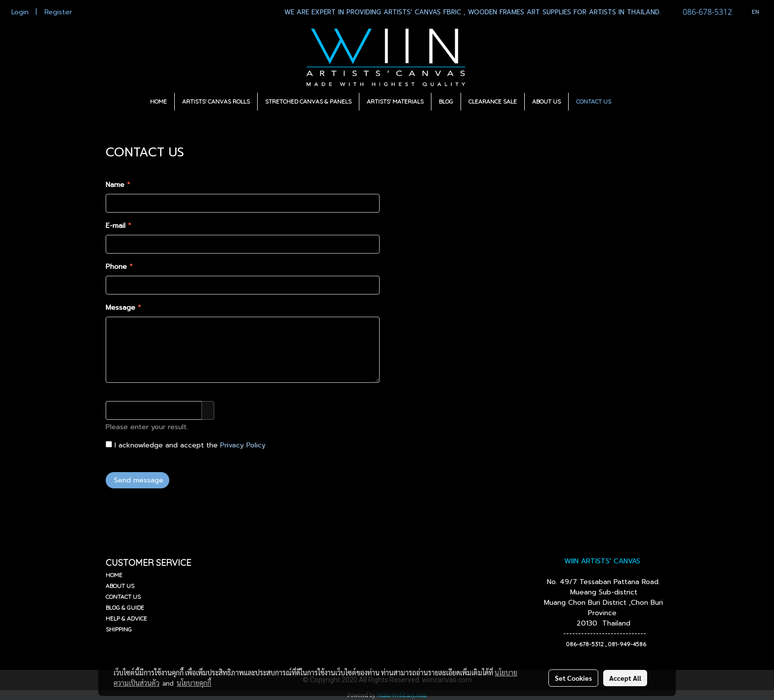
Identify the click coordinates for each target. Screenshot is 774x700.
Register (58, 12)
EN (751, 12)
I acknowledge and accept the (186, 445)
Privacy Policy (243, 445)
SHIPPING (119, 629)
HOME (158, 101)
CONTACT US (594, 101)
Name (118, 185)
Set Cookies (573, 678)
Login (20, 12)
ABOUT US (546, 101)
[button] (627, 102)
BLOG (446, 101)
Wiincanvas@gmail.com (473, 363)
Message (123, 308)
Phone (119, 267)
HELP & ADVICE (126, 618)
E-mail (118, 226)
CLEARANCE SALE (493, 101)
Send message (137, 480)
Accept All (625, 678)
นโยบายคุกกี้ (194, 683)
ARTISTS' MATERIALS (395, 101)
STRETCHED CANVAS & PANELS (308, 101)
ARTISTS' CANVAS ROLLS (216, 101)
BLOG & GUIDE (125, 608)
